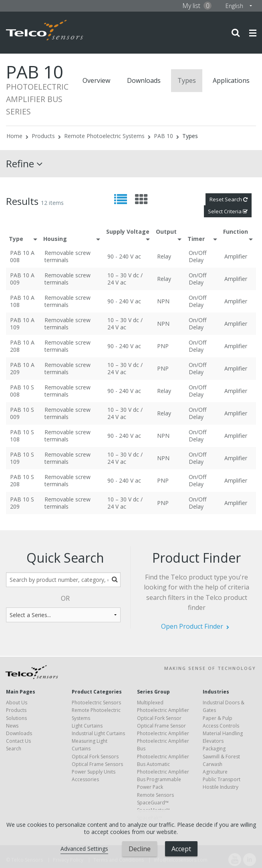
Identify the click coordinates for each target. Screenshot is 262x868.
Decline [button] (140, 849)
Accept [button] (181, 849)
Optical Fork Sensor (159, 718)
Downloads (144, 80)
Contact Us (18, 741)
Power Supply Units (94, 772)
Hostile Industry (221, 787)
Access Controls (221, 726)
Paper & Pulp (218, 718)
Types (187, 80)
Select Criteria (228, 211)
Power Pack (150, 787)
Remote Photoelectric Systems (104, 136)
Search (14, 749)
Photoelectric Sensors (96, 703)
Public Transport (222, 779)
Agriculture (215, 772)
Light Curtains (87, 726)
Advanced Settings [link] (84, 849)
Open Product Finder (192, 626)
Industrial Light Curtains (98, 733)
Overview (96, 80)
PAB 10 (163, 136)
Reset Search (229, 199)
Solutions (16, 718)
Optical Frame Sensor (161, 726)
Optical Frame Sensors (97, 764)
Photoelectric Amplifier (163, 733)
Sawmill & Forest (221, 757)
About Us (17, 703)
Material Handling (223, 733)
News (12, 726)
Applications (231, 80)
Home (14, 136)
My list (197, 6)
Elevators (213, 741)
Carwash (213, 764)
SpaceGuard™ (153, 803)
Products (43, 136)
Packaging (214, 749)
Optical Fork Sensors (95, 757)
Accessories (85, 779)
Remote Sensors (155, 795)
